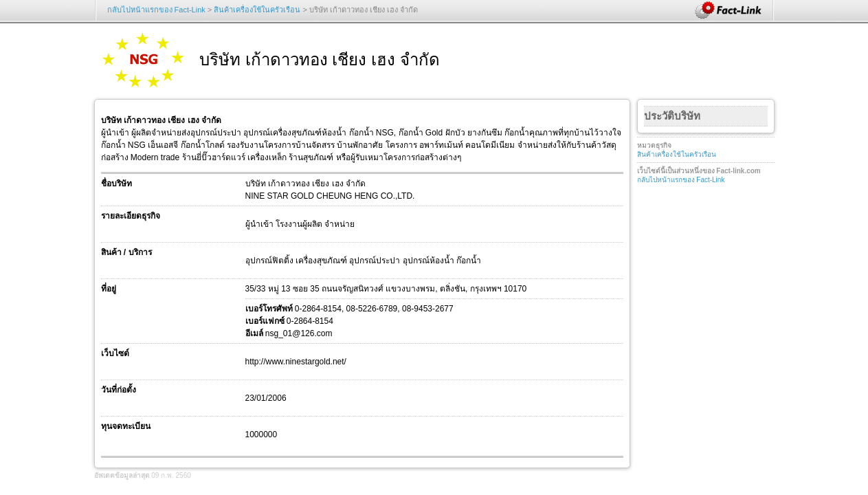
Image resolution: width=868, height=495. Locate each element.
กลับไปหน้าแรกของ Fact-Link (156, 10)
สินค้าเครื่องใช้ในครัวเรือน (257, 10)
